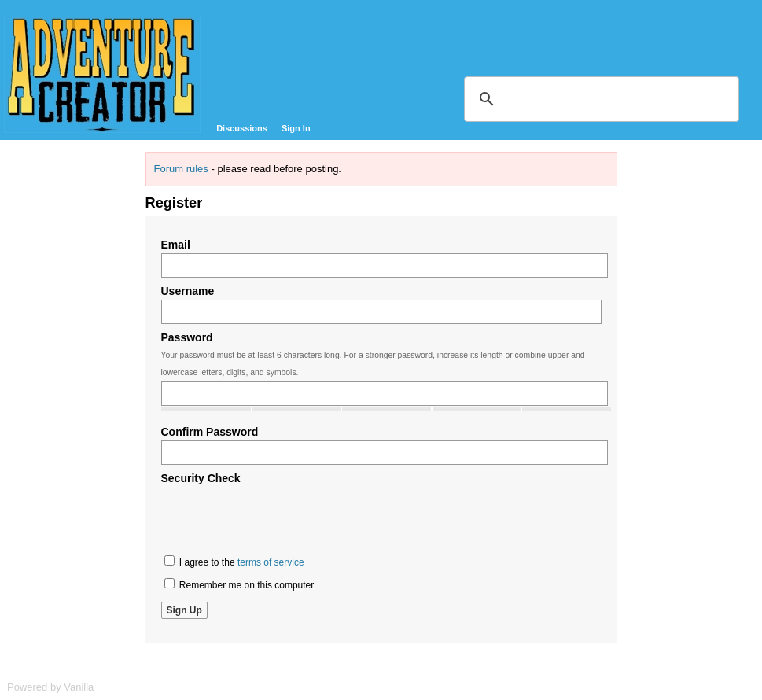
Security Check (201, 478)
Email (176, 245)
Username (188, 291)
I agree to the (234, 562)
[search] (599, 99)
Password (187, 337)
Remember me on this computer (239, 584)
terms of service (271, 562)
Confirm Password (210, 432)
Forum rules (181, 169)
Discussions (242, 128)
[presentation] (281, 518)
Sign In (296, 128)
